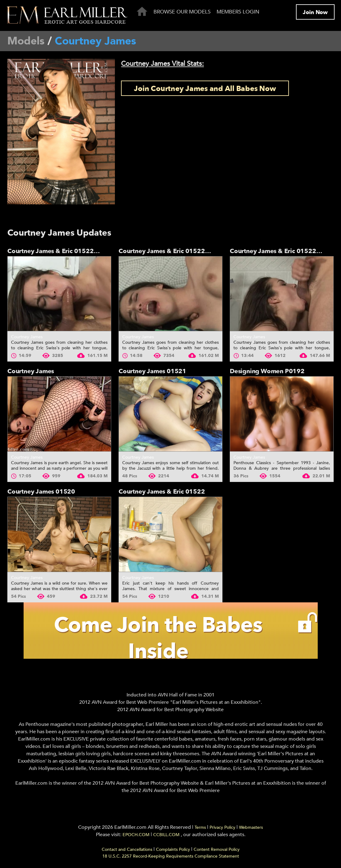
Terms (200, 827)
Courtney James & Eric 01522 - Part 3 (61, 251)
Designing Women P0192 (267, 371)
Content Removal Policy (217, 849)
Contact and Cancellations (127, 849)
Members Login (238, 12)
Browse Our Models (182, 12)
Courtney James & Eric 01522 (162, 492)
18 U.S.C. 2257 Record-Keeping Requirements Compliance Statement (171, 856)
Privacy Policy (222, 827)
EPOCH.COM (136, 835)
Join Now (315, 12)
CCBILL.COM (167, 835)
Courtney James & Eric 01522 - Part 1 (284, 251)
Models (26, 41)
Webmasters (251, 827)
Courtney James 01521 (152, 371)
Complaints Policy (173, 849)
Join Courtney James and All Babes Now (205, 89)
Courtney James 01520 (41, 492)
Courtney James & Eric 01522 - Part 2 (173, 251)
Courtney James (27, 337)
